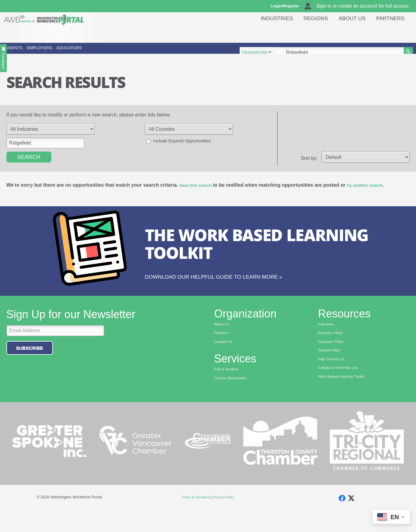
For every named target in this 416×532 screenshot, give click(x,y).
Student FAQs (332, 369)
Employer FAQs (333, 359)
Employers (85, 52)
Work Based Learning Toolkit (346, 397)
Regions (308, 32)
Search (29, 166)
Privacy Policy (227, 517)
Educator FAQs (333, 350)
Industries (266, 32)
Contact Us (225, 359)
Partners (389, 32)
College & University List (342, 387)
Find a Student (228, 387)
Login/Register (288, 6)
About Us (348, 32)
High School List (334, 378)
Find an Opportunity (234, 397)
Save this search (199, 194)
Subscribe (30, 363)
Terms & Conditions (194, 517)
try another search (375, 194)
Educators (147, 52)
